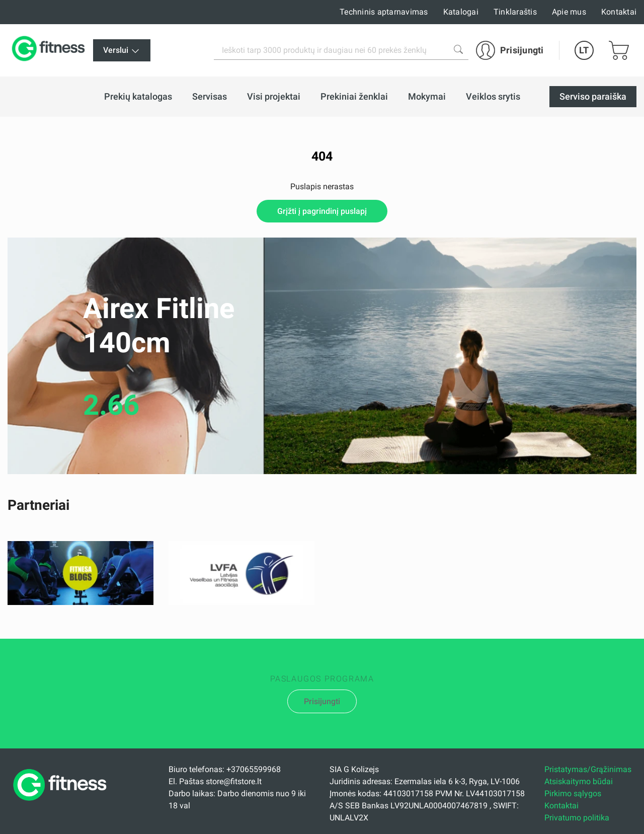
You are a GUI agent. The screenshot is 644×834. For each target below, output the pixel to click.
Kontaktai (619, 12)
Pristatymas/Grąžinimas (588, 769)
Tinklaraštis (515, 12)
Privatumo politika (577, 818)
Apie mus (569, 12)
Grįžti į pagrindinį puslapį (322, 211)
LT (584, 50)
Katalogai (461, 12)
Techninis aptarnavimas (384, 12)
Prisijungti (322, 701)
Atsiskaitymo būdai (579, 781)
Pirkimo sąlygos (573, 793)
